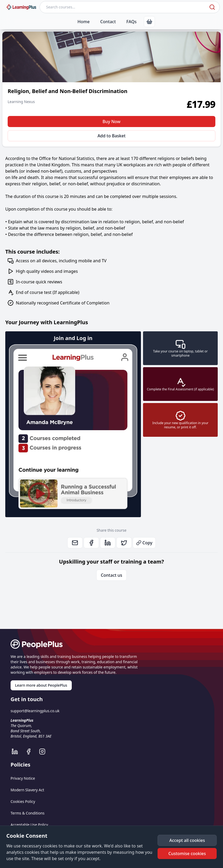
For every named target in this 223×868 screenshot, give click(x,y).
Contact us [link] (111, 575)
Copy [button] (144, 543)
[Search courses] (124, 7)
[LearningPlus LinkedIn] (17, 751)
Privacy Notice (23, 778)
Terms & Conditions (28, 813)
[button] (187, 840)
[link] (149, 22)
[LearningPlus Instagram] (45, 751)
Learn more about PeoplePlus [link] (41, 685)
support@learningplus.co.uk (35, 711)
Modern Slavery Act (27, 790)
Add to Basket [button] (111, 136)
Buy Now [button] (112, 122)
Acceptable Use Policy (29, 825)
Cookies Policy (23, 801)
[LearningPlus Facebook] (31, 751)
